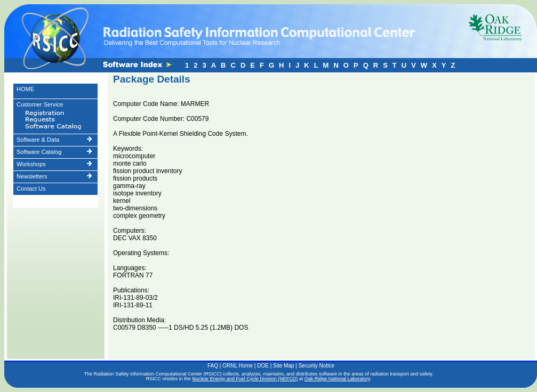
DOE (263, 366)
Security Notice (316, 366)
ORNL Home (238, 366)
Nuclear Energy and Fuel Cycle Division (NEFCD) (245, 379)
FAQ (213, 366)
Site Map (283, 366)
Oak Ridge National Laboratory (337, 379)
